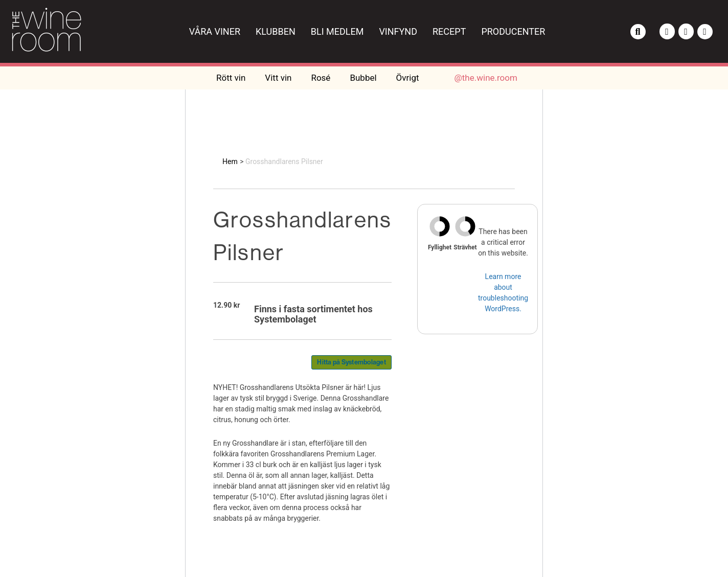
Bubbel (363, 78)
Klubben (276, 31)
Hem (230, 161)
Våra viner (215, 31)
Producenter (513, 31)
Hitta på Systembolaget (351, 362)
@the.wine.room (486, 78)
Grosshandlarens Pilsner (284, 161)
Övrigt (408, 78)
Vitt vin (278, 78)
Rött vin (231, 78)
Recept (449, 31)
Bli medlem (337, 31)
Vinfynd (398, 31)
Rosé (321, 78)
